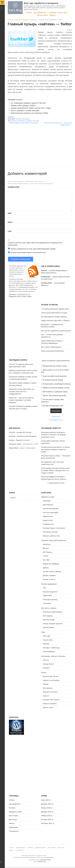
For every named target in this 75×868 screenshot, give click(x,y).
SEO (45, 588)
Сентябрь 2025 (47, 823)
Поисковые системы (50, 600)
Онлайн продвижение (49, 584)
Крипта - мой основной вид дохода (55, 396)
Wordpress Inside (15, 444)
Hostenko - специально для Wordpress (23, 436)
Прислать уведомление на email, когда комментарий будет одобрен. (32, 249)
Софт (43, 632)
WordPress (47, 544)
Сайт (10, 231)
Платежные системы (50, 532)
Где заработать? (40, 13)
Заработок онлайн (48, 497)
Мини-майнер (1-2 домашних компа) (55, 392)
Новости (18, 20)
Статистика (47, 603)
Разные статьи (48, 707)
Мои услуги (62, 13)
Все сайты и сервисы (49, 608)
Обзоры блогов (48, 664)
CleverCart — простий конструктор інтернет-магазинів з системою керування (21, 400)
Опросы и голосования (51, 680)
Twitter (29, 296)
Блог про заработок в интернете (41, 3)
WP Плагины (48, 552)
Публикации (13, 827)
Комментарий (14, 187)
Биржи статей (48, 520)
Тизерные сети (48, 524)
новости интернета (19, 121)
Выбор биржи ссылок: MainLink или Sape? (24, 123)
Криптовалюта (48, 505)
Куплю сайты (42, 15)
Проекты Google (49, 620)
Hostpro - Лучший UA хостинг (19, 440)
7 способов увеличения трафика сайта (55, 309)
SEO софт (47, 636)
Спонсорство (14, 831)
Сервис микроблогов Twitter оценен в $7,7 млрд (31, 108)
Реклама (53, 13)
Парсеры (46, 644)
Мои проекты (48, 688)
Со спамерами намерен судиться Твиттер (28, 103)
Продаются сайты (15, 812)
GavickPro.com (42, 862)
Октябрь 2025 (46, 820)
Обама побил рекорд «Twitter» (23, 105)
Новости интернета (30, 20)
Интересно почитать (50, 692)
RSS (19, 296)
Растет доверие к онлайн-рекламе (25, 110)
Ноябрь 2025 (46, 816)
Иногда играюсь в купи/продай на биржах (57, 384)
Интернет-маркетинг (50, 592)
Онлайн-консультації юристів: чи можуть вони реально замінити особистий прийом (56, 449)
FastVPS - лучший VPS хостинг (20, 432)
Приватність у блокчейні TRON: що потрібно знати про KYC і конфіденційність (22, 391)
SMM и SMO (47, 596)
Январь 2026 (46, 808)
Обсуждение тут (56, 420)
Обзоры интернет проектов (53, 624)
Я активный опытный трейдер (53, 380)
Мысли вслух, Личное (51, 676)
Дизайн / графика (49, 575)
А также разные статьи (56, 483)
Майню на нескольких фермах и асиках (56, 388)
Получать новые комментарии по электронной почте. (27, 252)
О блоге (29, 13)
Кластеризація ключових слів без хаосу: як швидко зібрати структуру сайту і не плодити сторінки (56, 471)
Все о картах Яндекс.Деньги (51, 347)
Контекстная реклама (51, 509)
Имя (10, 213)
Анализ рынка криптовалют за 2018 (54, 313)
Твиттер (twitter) (49, 627)
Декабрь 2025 (46, 812)
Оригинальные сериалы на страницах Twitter (29, 113)
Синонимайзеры (49, 652)
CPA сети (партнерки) (51, 513)
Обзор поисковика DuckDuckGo (53, 351)
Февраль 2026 (46, 804)
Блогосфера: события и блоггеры (53, 656)
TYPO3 (46, 556)
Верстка (46, 548)
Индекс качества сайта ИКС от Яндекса (55, 321)
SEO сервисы (48, 616)
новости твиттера (32, 121)
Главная (10, 20)
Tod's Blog (15, 8)
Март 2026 (45, 800)
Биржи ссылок (48, 516)
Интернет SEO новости (51, 700)
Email (10, 222)
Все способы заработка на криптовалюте (56, 331)
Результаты (56, 416)
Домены (46, 568)
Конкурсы (46, 668)
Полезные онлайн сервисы (53, 612)
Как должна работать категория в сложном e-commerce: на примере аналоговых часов (54, 435)
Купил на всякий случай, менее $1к (55, 376)
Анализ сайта (48, 640)
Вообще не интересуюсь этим (53, 406)
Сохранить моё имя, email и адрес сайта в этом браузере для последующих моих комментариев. (35, 244)
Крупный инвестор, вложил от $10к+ (55, 366)
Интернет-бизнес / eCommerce (54, 528)
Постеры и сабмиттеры (51, 648)
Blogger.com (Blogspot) (51, 564)
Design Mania (14, 448)
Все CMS (46, 560)
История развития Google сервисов (54, 317)
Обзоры (46, 684)
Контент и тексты (49, 579)
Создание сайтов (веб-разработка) (54, 540)
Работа (53, 15)
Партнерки (47, 501)
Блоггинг (46, 660)
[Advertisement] (40, 143)
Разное (44, 672)
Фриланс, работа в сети (51, 536)
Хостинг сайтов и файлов (52, 572)
